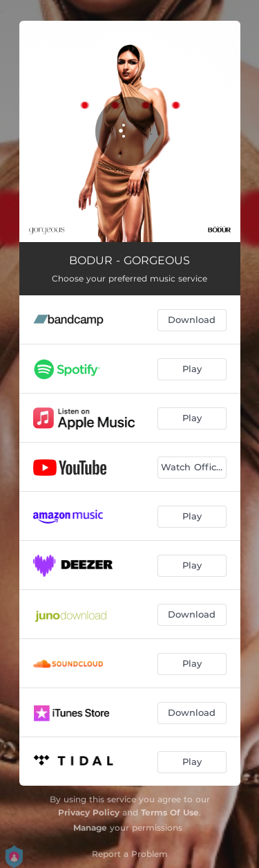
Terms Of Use (170, 812)
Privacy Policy (89, 812)
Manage (90, 828)
